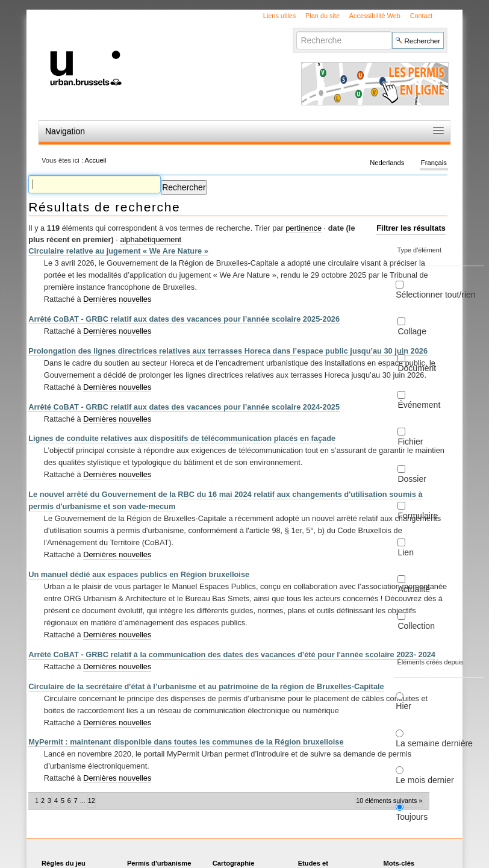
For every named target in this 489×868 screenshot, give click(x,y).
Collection (416, 626)
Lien (405, 552)
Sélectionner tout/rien (435, 295)
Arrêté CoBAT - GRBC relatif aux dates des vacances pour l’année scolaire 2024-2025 (184, 407)
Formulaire (418, 516)
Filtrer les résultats (411, 228)
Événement (419, 405)
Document (417, 368)
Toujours (412, 817)
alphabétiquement (151, 239)
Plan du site (322, 16)
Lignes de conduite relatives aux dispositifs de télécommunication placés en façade (182, 438)
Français (434, 163)
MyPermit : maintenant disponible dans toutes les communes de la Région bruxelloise (186, 742)
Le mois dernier (425, 780)
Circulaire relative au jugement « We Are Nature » (118, 251)
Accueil (96, 160)
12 (92, 801)
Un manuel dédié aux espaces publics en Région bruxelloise (139, 574)
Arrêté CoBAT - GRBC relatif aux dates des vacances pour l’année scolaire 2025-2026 (184, 319)
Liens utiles (279, 16)
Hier (403, 706)
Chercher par (296, 31)
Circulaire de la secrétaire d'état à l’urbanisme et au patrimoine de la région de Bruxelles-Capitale (206, 686)
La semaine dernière (434, 743)
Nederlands (387, 163)
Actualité (414, 589)
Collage (412, 331)
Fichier (410, 442)
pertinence (304, 228)
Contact (421, 16)
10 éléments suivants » (389, 801)
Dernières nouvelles (117, 299)
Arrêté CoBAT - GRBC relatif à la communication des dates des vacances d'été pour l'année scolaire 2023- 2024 (232, 654)
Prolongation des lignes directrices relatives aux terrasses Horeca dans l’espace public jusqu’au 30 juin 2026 (228, 351)
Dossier (412, 479)
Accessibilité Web (375, 16)
